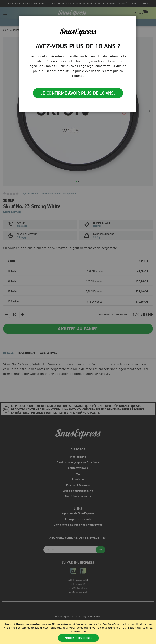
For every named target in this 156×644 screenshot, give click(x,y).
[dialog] (78, 322)
